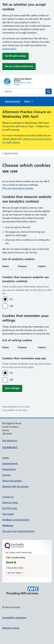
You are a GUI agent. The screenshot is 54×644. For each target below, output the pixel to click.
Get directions (10, 441)
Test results (8, 514)
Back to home (11, 153)
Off (12, 306)
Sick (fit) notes (10, 508)
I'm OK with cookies (15, 56)
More (29, 101)
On (11, 299)
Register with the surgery (16, 486)
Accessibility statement (14, 618)
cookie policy (9, 49)
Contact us (8, 497)
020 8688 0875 (10, 447)
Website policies (11, 628)
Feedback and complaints (16, 520)
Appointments (13, 101)
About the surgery (12, 481)
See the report (15, 573)
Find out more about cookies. (18, 188)
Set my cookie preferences (19, 66)
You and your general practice (18, 531)
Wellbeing (8, 525)
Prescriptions (9, 469)
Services (6, 475)
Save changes (12, 388)
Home (6, 458)
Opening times (10, 502)
